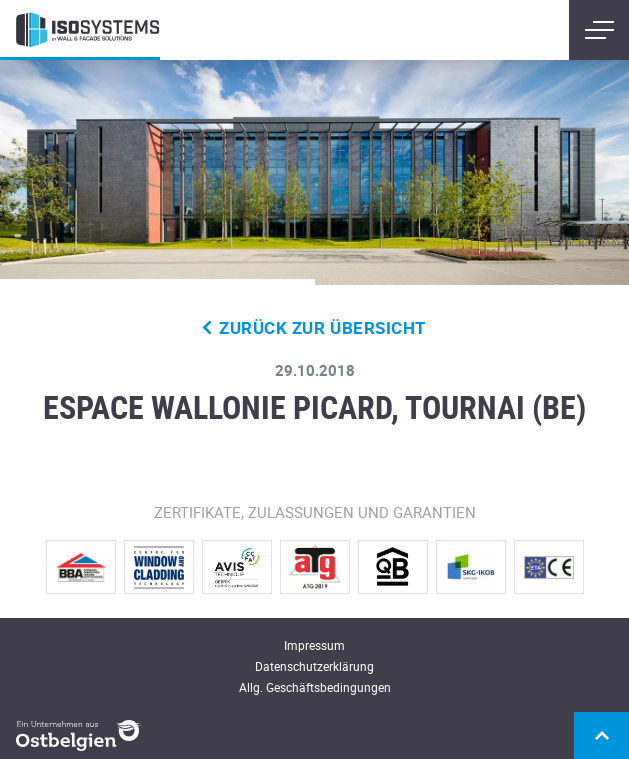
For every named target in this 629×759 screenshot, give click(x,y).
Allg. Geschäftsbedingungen (315, 687)
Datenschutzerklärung (314, 666)
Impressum (314, 645)
